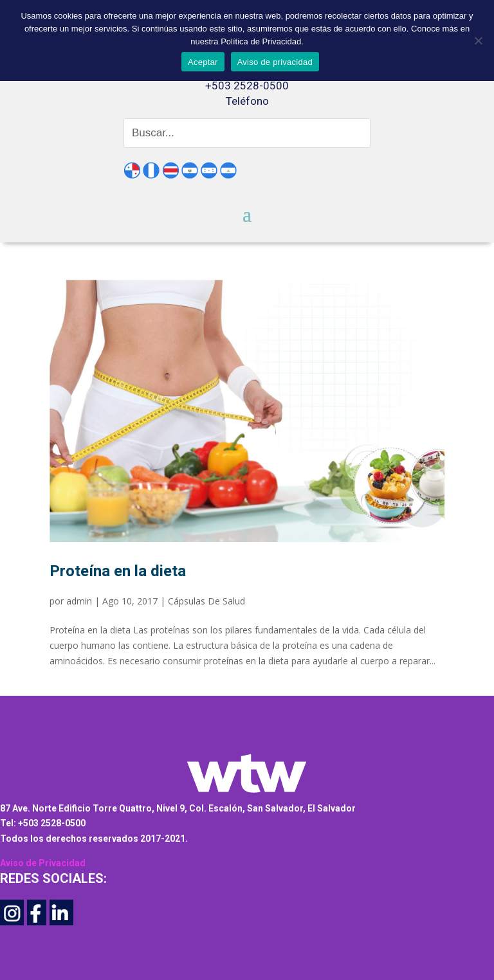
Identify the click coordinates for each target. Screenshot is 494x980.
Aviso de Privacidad (43, 863)
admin (79, 601)
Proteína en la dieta (118, 571)
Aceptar (203, 62)
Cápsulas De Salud (206, 601)
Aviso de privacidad (275, 62)
